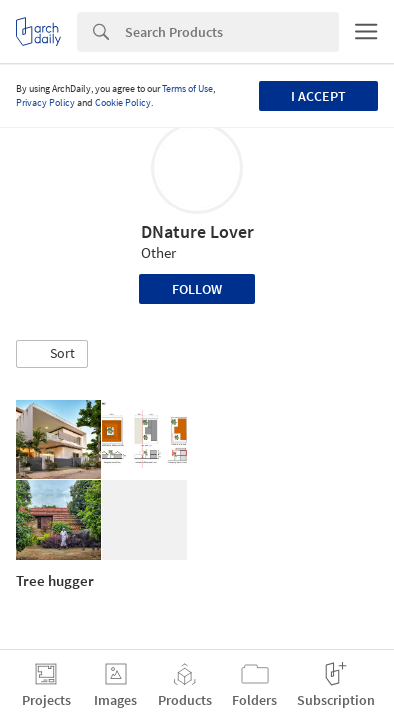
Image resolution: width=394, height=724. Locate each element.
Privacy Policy (45, 102)
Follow (197, 289)
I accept (318, 96)
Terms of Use (187, 88)
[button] (52, 354)
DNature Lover (197, 231)
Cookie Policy (123, 102)
